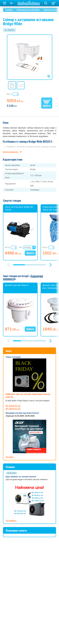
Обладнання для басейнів (28, 10)
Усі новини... (11, 521)
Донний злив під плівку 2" (17, 285)
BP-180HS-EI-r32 (13, 409)
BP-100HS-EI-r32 (13, 406)
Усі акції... (10, 457)
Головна (9, 10)
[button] (51, 265)
